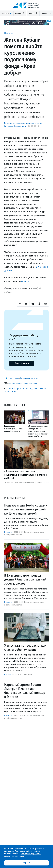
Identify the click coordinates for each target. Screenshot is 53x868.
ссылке (25, 281)
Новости (8, 33)
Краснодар (14, 378)
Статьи (7, 674)
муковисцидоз (16, 383)
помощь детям (30, 383)
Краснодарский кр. (29, 378)
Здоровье (9, 126)
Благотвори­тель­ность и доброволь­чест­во (23, 123)
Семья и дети (20, 126)
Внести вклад (22, 363)
